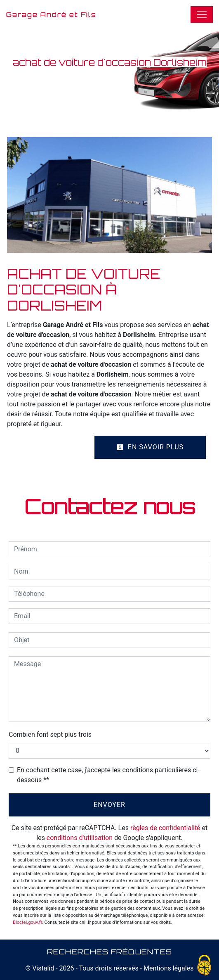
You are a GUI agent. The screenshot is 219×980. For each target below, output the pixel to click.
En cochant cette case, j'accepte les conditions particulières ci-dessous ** (108, 775)
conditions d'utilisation (80, 838)
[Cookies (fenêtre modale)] (205, 966)
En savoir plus (150, 447)
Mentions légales (168, 968)
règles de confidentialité (165, 828)
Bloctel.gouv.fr (27, 922)
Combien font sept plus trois (50, 734)
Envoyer (109, 805)
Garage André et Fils (51, 14)
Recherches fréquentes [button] (109, 952)
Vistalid (43, 968)
